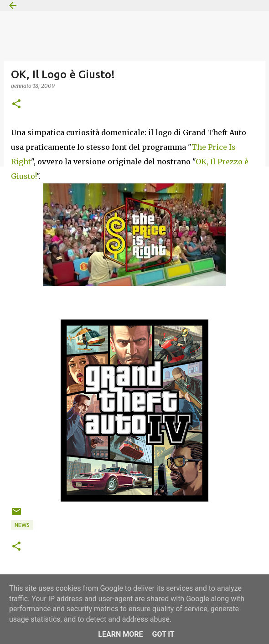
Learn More (120, 634)
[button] (16, 104)
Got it (163, 634)
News (22, 525)
